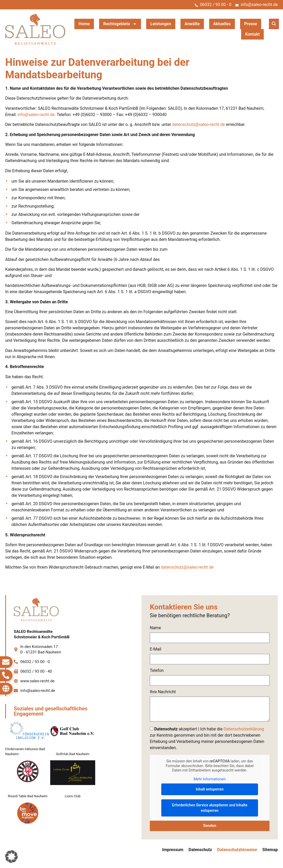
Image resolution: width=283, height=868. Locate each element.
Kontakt (253, 34)
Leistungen (161, 24)
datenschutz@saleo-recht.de (199, 124)
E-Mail (156, 649)
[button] (274, 24)
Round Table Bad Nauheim (28, 796)
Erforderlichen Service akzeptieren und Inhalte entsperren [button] (210, 808)
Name (155, 628)
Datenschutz (200, 850)
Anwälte (192, 24)
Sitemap (270, 850)
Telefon (157, 671)
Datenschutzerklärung (244, 729)
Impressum (173, 850)
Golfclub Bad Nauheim (73, 754)
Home (84, 24)
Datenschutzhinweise (237, 850)
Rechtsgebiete (120, 24)
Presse (251, 24)
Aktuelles (222, 24)
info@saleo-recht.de (36, 115)
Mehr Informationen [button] (210, 779)
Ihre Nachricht (163, 692)
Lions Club (73, 796)
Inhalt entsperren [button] (210, 789)
